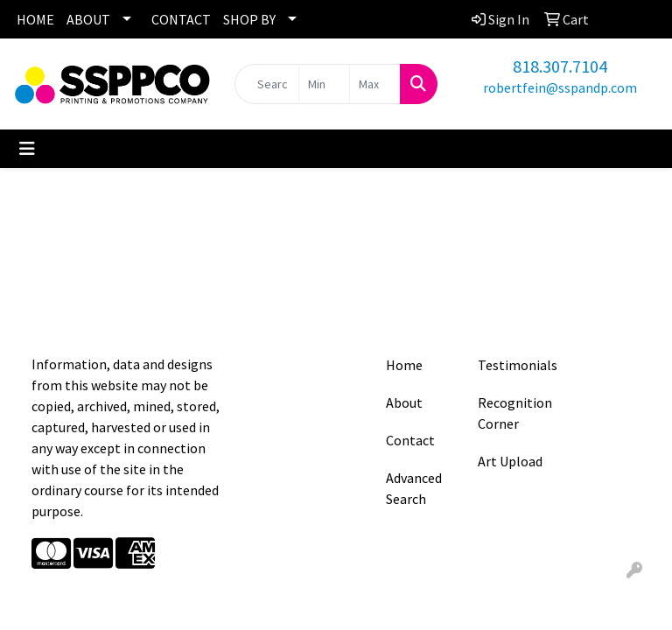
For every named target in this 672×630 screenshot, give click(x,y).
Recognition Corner (513, 413)
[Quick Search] (267, 84)
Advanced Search (414, 488)
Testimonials (513, 365)
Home (404, 365)
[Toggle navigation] (27, 149)
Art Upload (510, 461)
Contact (410, 440)
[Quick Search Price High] (375, 84)
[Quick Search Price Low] (324, 84)
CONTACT (181, 19)
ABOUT (88, 19)
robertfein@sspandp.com (560, 87)
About (404, 402)
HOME (35, 19)
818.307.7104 (560, 66)
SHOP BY (249, 19)
